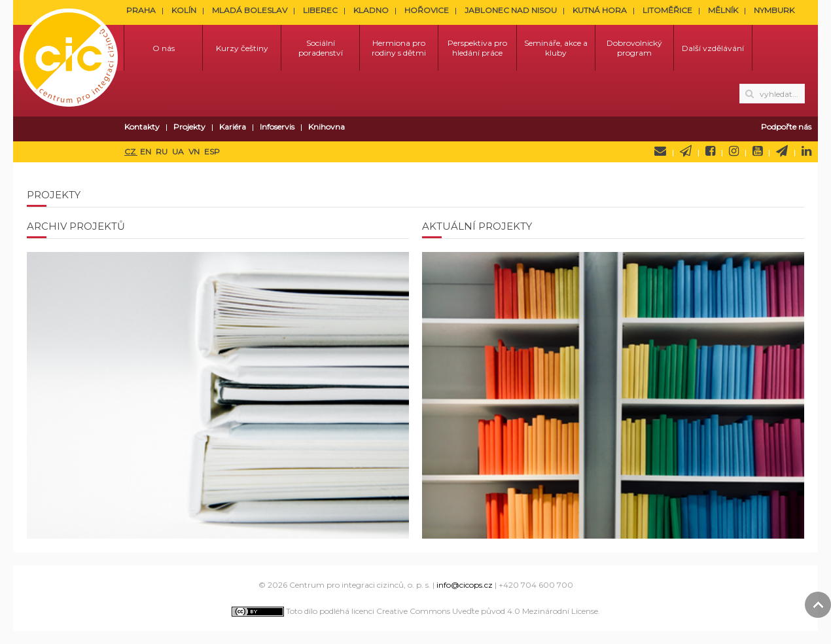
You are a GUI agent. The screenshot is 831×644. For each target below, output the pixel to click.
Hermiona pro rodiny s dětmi (399, 48)
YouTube (757, 151)
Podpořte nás (786, 127)
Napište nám (660, 151)
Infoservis (277, 127)
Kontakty (142, 127)
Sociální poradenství (321, 48)
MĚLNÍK (723, 10)
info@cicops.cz (465, 585)
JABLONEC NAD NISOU (511, 10)
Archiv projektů (76, 226)
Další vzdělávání (713, 48)
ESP (212, 152)
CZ (131, 152)
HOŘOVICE (427, 10)
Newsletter (686, 151)
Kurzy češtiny (242, 48)
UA (179, 152)
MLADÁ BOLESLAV (250, 10)
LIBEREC (320, 10)
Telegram (782, 151)
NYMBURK (774, 10)
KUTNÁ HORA (600, 10)
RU (163, 152)
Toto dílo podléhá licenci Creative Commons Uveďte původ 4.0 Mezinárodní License (415, 611)
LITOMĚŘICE (667, 10)
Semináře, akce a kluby (556, 48)
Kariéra (233, 127)
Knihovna (327, 127)
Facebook (710, 151)
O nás (164, 48)
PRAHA (141, 10)
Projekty (189, 127)
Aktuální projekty (477, 226)
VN (195, 152)
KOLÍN (184, 10)
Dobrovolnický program (634, 48)
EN (147, 152)
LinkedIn (806, 151)
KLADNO (371, 10)
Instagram (734, 151)
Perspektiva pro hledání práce (477, 48)
